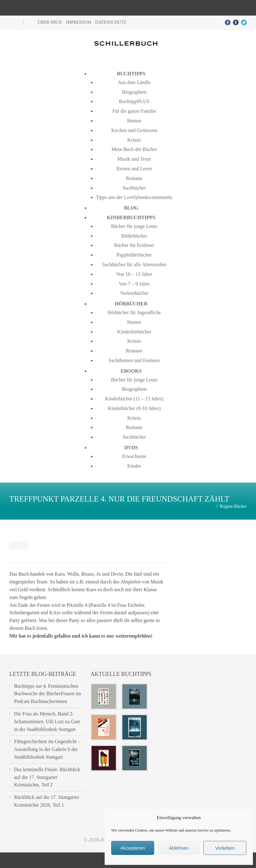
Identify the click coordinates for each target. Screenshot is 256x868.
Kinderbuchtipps (131, 217)
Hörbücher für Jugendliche (134, 312)
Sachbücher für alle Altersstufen (134, 264)
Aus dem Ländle (134, 82)
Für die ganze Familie (134, 111)
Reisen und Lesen (134, 169)
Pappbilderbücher (134, 255)
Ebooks (131, 371)
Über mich (50, 22)
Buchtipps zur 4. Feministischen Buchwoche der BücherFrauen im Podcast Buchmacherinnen (47, 694)
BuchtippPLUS (134, 101)
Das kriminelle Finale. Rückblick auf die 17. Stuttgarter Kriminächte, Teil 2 (47, 777)
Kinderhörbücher (134, 332)
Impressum (78, 22)
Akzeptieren (133, 848)
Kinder (134, 466)
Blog (131, 208)
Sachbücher (134, 188)
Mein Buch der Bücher (134, 149)
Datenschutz (111, 22)
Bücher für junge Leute (134, 226)
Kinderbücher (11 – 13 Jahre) (134, 399)
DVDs (131, 448)
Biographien (134, 92)
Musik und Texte (134, 159)
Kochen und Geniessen (134, 130)
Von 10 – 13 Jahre (134, 274)
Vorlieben (225, 848)
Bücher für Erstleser (134, 245)
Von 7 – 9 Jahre (134, 284)
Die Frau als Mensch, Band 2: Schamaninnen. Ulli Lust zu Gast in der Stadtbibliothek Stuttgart (47, 722)
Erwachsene (134, 456)
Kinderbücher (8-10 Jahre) (134, 408)
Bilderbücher (134, 236)
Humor (134, 121)
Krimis (134, 140)
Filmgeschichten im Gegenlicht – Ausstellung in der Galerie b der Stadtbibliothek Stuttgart (47, 749)
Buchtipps (131, 74)
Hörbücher (131, 304)
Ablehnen (179, 848)
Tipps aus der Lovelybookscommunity (134, 197)
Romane (134, 178)
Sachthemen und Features (134, 360)
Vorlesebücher (134, 293)
